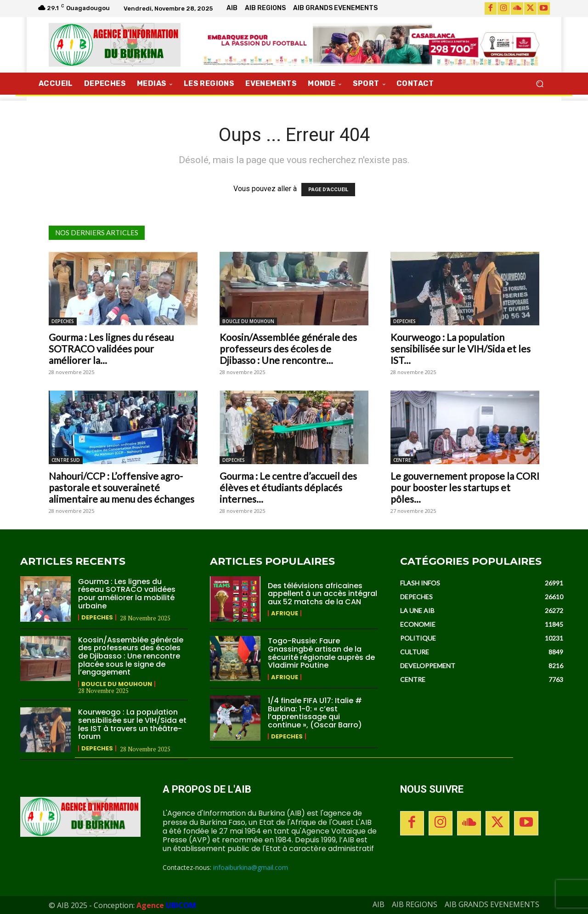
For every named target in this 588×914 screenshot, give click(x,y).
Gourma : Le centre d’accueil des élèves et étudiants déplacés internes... (288, 487)
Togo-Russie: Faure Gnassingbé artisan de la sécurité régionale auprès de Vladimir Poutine (321, 653)
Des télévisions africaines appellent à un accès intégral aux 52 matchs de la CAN (322, 594)
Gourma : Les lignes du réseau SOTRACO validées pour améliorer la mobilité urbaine (127, 594)
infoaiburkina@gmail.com (251, 867)
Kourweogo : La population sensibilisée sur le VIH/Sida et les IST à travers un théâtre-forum (132, 724)
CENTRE (402, 460)
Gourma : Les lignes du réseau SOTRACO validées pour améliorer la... (111, 349)
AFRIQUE (285, 613)
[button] (540, 84)
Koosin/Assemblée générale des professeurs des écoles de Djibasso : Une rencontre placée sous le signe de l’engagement (131, 656)
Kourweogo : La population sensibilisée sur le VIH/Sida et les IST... (461, 349)
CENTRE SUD (66, 460)
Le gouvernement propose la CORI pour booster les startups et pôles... (465, 487)
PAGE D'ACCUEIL (328, 190)
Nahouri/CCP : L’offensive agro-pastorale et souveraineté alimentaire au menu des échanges (122, 487)
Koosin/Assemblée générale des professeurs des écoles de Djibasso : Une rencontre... (288, 349)
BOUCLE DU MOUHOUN (248, 321)
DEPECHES (63, 321)
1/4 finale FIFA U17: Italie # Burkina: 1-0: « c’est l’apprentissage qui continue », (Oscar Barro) (315, 713)
